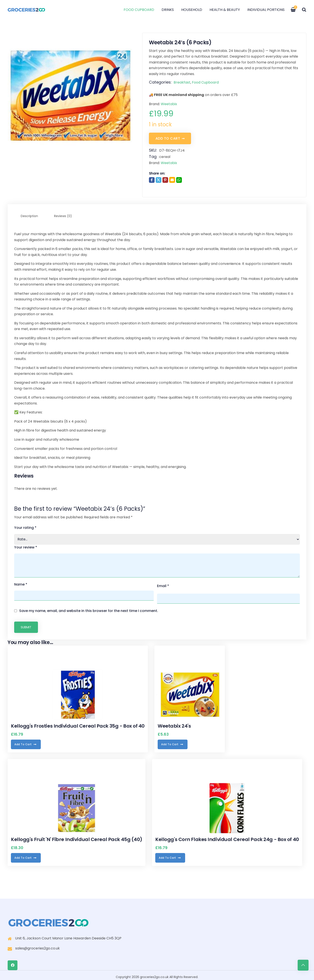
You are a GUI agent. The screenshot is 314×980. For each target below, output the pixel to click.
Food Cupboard (140, 10)
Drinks (169, 10)
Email (163, 584)
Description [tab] (29, 215)
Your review (26, 547)
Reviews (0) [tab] (63, 215)
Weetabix (169, 104)
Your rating (25, 527)
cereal (165, 156)
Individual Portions (267, 10)
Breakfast (182, 82)
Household (193, 10)
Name (21, 584)
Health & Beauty (226, 10)
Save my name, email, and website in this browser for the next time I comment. (89, 607)
